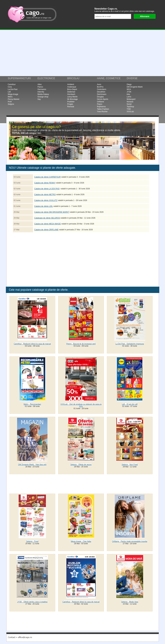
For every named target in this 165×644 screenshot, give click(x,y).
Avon (99, 84)
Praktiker (71, 102)
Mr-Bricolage (73, 99)
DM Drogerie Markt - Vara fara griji (32, 465)
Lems (129, 97)
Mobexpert (131, 99)
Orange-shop (43, 97)
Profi (10, 102)
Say (39, 99)
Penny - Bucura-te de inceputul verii (81, 344)
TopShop (130, 107)
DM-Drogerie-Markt (135, 87)
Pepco (100, 104)
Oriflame (101, 102)
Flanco (40, 87)
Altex (40, 84)
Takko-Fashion (103, 109)
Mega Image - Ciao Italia (81, 541)
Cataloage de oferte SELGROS (47, 218)
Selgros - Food (32, 541)
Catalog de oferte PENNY (45, 183)
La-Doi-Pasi (13, 89)
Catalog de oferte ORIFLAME (46, 230)
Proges (70, 104)
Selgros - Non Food (130, 465)
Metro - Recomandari (32, 404)
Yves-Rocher (102, 112)
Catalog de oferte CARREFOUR (48, 177)
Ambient (71, 84)
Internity (41, 92)
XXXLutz (130, 112)
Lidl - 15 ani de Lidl (130, 404)
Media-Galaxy (43, 94)
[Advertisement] (82, 53)
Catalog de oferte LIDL (44, 206)
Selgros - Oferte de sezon (81, 465)
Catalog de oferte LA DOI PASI (47, 189)
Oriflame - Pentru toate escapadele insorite (130, 541)
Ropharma (101, 107)
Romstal (71, 107)
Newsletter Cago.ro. (126, 10)
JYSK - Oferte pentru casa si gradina (32, 602)
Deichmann (102, 94)
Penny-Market (14, 99)
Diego (129, 84)
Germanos (42, 89)
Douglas (100, 97)
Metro (10, 97)
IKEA (129, 89)
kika (128, 94)
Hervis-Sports (103, 99)
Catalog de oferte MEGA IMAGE (48, 224)
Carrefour (12, 84)
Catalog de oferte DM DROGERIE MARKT (52, 212)
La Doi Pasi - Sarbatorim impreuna (130, 344)
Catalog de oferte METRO (45, 195)
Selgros (11, 104)
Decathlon (101, 92)
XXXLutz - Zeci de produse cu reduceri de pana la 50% (81, 405)
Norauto (130, 102)
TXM (129, 109)
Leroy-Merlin (72, 97)
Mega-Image (13, 94)
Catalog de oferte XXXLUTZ (46, 200)
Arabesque (72, 87)
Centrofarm (102, 89)
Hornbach (71, 94)
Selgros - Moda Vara (130, 602)
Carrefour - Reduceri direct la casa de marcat (32, 344)
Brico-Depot (72, 89)
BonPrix (100, 87)
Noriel (129, 104)
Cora (10, 87)
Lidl (9, 92)
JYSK (129, 92)
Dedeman (71, 92)
